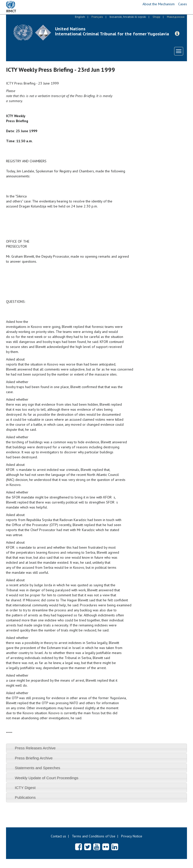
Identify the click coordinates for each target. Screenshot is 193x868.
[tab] (96, 748)
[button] (177, 34)
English (80, 17)
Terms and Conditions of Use (94, 836)
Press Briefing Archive (34, 758)
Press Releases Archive (35, 748)
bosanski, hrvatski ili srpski (128, 17)
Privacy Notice (132, 836)
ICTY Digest (25, 788)
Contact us (58, 836)
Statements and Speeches (38, 768)
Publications (25, 797)
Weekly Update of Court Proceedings (47, 778)
